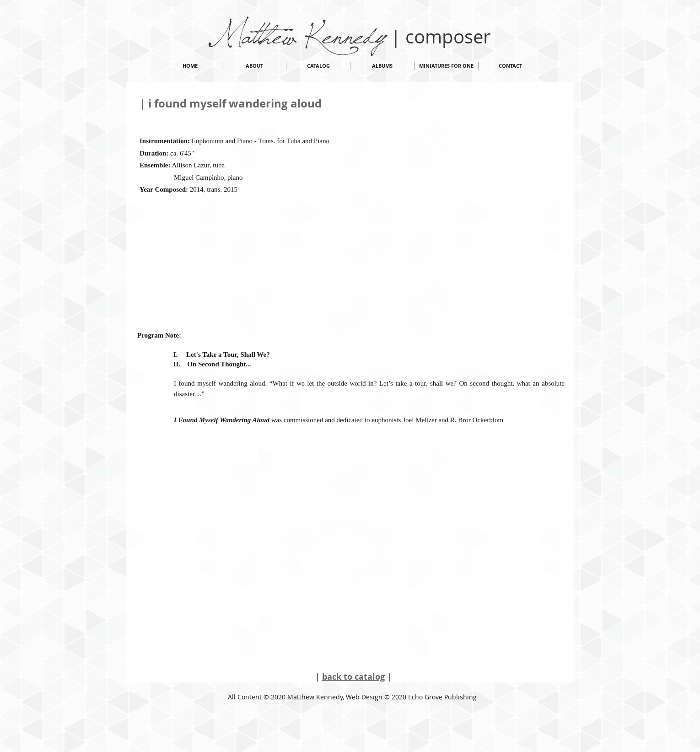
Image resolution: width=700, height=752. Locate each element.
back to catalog (353, 677)
